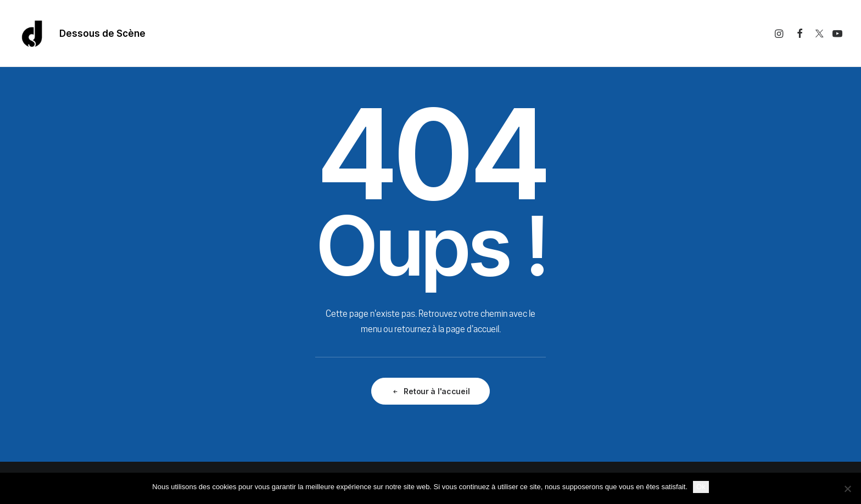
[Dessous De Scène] (32, 33)
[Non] (847, 489)
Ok (701, 487)
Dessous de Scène (102, 33)
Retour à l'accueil (431, 391)
